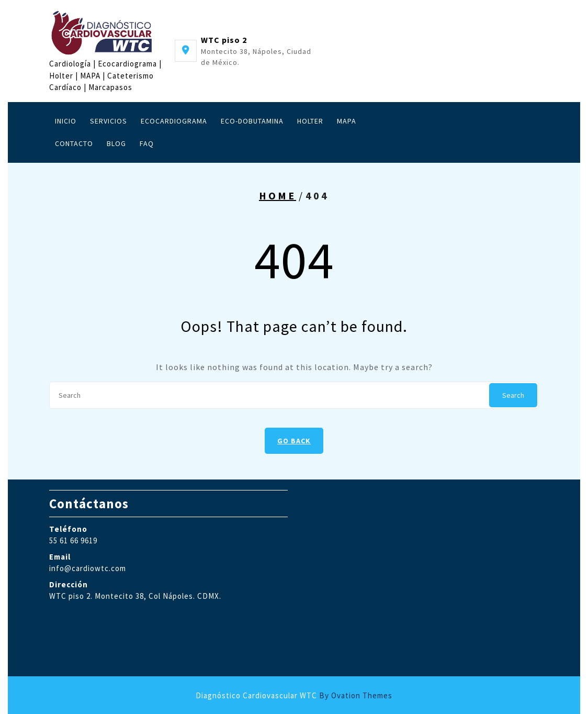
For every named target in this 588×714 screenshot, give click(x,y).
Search (513, 395)
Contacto (74, 143)
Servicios (109, 121)
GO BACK (294, 441)
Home (278, 196)
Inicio (66, 121)
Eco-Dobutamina (252, 121)
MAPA (347, 121)
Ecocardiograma (174, 121)
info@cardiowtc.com (88, 568)
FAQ (147, 143)
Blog (116, 143)
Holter (310, 121)
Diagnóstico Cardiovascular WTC (294, 695)
